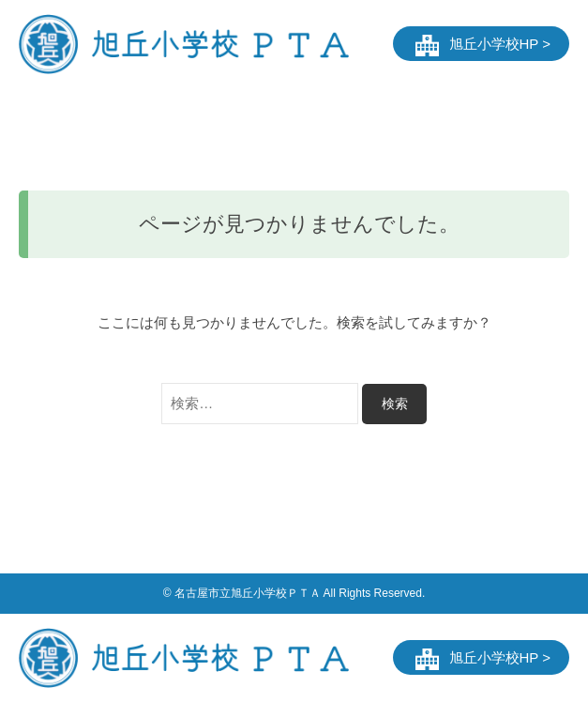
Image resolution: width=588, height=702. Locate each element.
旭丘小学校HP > (500, 44)
